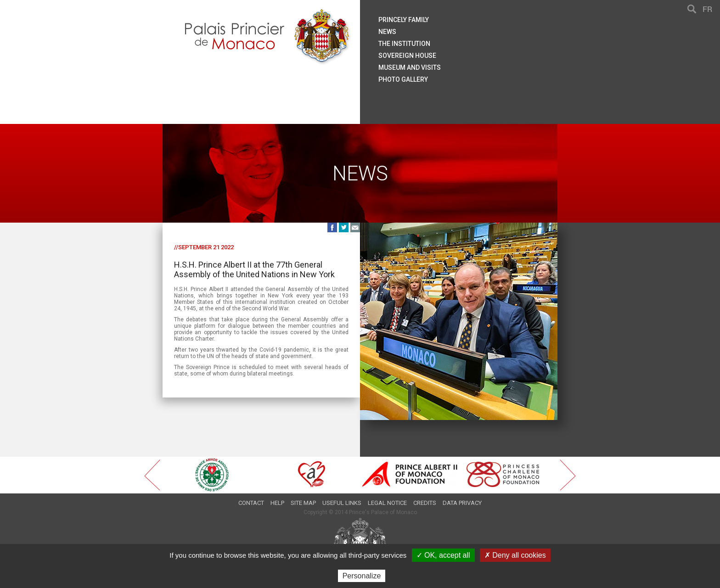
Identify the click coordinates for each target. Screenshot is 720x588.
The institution (404, 44)
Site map (303, 503)
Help (277, 503)
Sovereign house (407, 56)
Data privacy (462, 503)
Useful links (342, 503)
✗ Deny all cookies (515, 555)
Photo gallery (403, 79)
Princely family (404, 20)
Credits (425, 503)
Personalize (362, 576)
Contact (251, 503)
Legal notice (387, 503)
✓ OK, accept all (443, 555)
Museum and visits (410, 67)
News (387, 32)
